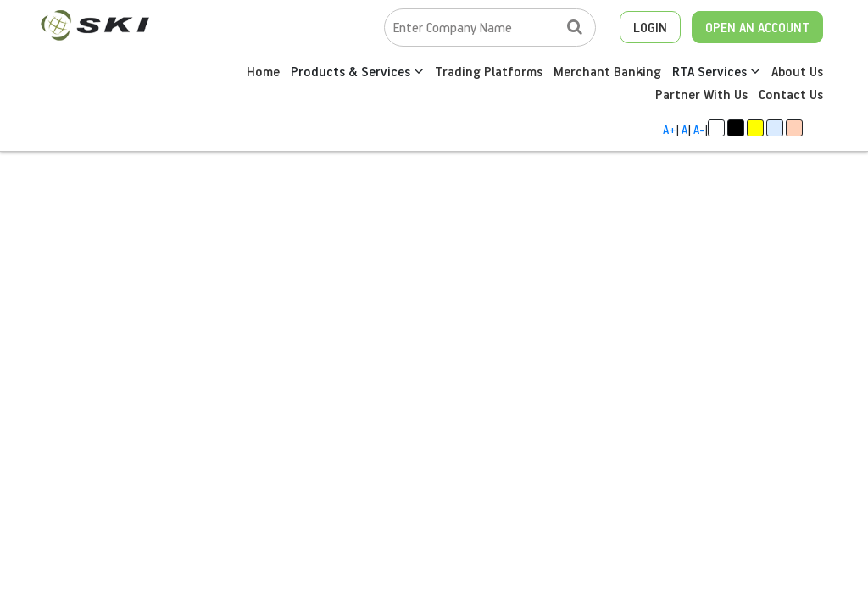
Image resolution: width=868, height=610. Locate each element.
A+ (669, 129)
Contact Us (791, 94)
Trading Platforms (489, 71)
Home (263, 71)
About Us (797, 71)
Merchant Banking (607, 71)
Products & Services (357, 71)
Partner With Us (701, 94)
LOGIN (650, 27)
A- (699, 129)
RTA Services (716, 71)
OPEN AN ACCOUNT (757, 27)
